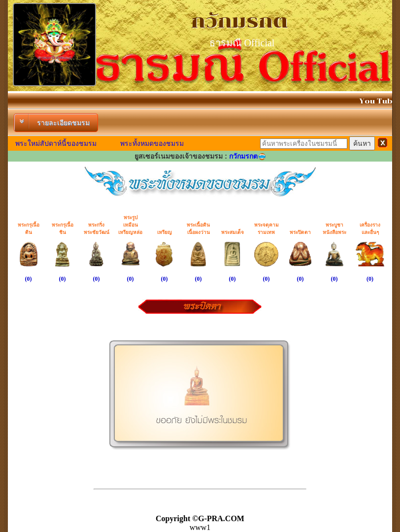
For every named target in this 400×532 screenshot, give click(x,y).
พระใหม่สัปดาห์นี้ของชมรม (56, 143)
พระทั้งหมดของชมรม (152, 143)
